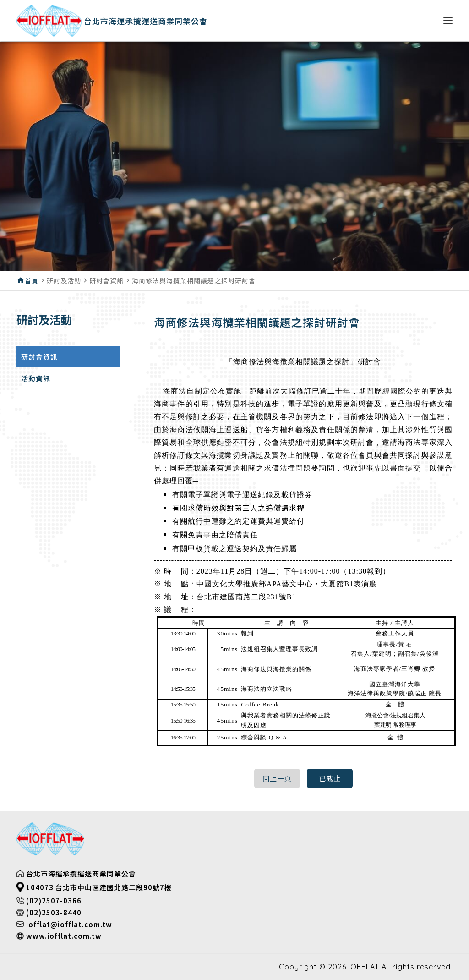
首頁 (32, 281)
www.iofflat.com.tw (64, 937)
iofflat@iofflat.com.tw (69, 925)
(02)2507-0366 (54, 901)
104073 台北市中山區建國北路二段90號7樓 (99, 888)
